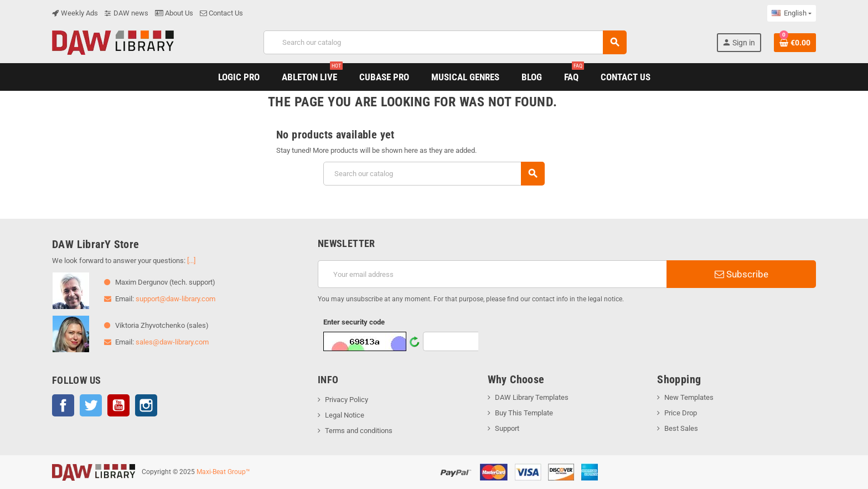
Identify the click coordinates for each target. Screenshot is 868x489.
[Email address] (492, 274)
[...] (191, 261)
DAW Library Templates (532, 397)
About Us (174, 13)
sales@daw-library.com (172, 342)
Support (507, 428)
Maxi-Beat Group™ (223, 472)
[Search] (445, 42)
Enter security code (354, 322)
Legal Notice (345, 415)
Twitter (91, 405)
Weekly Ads (75, 13)
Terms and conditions (359, 431)
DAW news (126, 13)
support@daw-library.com (175, 299)
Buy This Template (524, 413)
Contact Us (221, 13)
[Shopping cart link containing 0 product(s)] (795, 43)
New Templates (689, 397)
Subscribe (742, 274)
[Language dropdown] (792, 13)
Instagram (146, 405)
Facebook (63, 405)
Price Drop (681, 413)
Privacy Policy (347, 400)
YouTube (118, 405)
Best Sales (681, 428)
